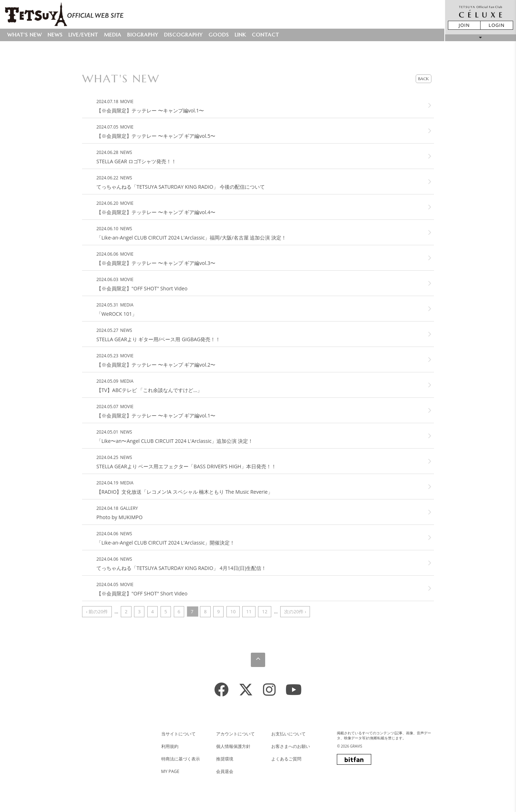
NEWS (55, 35)
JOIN (464, 25)
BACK (424, 79)
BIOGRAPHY (143, 35)
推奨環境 (225, 759)
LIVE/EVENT (83, 35)
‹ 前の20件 (97, 612)
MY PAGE (170, 771)
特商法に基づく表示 (181, 759)
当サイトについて (178, 734)
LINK (240, 35)
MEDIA (113, 35)
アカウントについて (235, 734)
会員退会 (225, 771)
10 (233, 612)
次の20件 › (295, 612)
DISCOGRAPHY (183, 35)
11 (249, 612)
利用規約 (170, 746)
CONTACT (266, 35)
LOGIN (497, 25)
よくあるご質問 (286, 759)
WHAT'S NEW (25, 35)
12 (265, 612)
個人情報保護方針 (233, 746)
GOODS (219, 35)
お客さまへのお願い (291, 746)
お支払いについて (288, 734)
